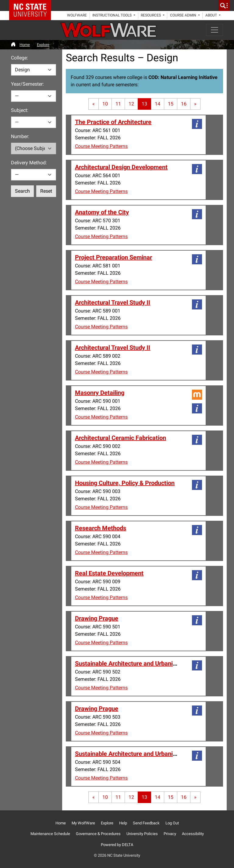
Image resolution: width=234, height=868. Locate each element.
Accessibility (193, 834)
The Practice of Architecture (113, 122)
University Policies (142, 834)
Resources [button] (151, 15)
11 (118, 104)
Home (25, 45)
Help (123, 823)
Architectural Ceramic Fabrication (121, 438)
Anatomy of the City (102, 212)
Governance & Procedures (98, 834)
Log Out (172, 823)
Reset (46, 191)
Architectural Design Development (121, 167)
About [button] (212, 15)
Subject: (20, 110)
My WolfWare (83, 823)
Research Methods (101, 528)
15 (171, 104)
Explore (43, 45)
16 (184, 104)
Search (22, 191)
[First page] (94, 104)
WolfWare (77, 15)
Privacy (170, 834)
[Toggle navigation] (214, 30)
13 (144, 104)
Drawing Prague (97, 618)
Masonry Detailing (100, 393)
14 (158, 104)
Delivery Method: (29, 163)
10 (105, 104)
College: (19, 58)
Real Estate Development (109, 573)
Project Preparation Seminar (113, 257)
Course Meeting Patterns (101, 146)
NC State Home (32, 5)
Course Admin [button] (184, 15)
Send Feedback (146, 823)
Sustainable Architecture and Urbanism (128, 663)
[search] (224, 5)
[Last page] (195, 104)
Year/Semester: (27, 84)
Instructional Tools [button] (112, 15)
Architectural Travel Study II (113, 302)
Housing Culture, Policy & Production (125, 483)
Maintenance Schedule (50, 834)
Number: (20, 136)
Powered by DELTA (117, 845)
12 (131, 104)
